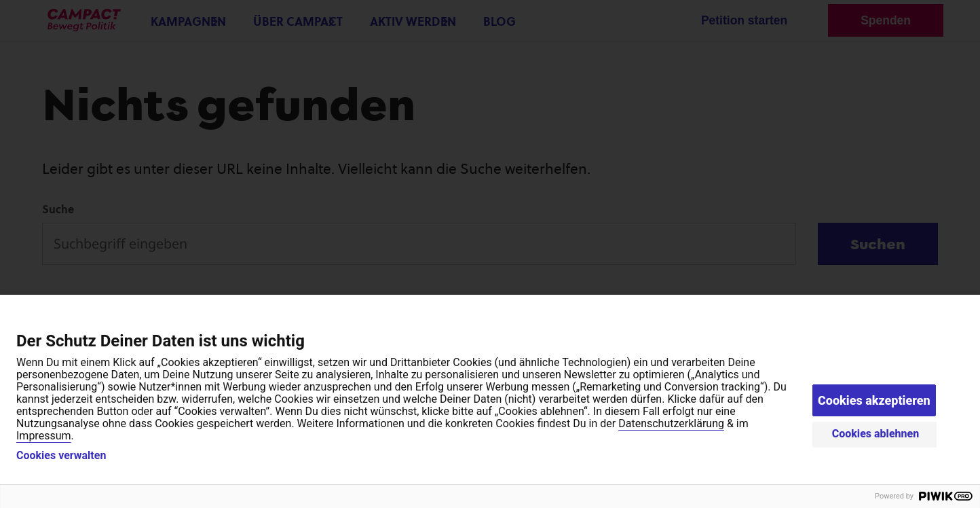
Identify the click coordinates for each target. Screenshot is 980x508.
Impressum (44, 436)
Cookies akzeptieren (874, 400)
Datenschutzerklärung (671, 423)
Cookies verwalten (61, 456)
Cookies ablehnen (876, 434)
